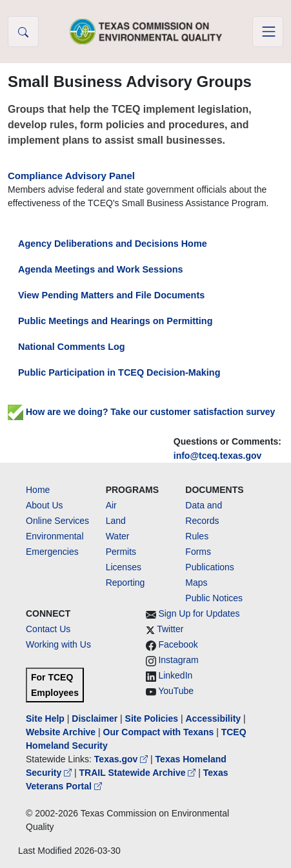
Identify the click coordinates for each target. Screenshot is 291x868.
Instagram (178, 660)
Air (111, 505)
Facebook (178, 644)
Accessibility (214, 719)
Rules (197, 536)
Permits (121, 552)
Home (38, 490)
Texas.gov (122, 759)
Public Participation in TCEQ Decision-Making (119, 372)
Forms (198, 552)
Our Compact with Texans (159, 732)
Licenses (124, 567)
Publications (210, 567)
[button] (23, 32)
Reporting (125, 583)
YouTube (176, 691)
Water (118, 536)
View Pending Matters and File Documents (111, 295)
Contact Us (48, 629)
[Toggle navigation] (268, 32)
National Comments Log (72, 347)
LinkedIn (175, 675)
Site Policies (152, 719)
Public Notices (214, 598)
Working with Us (58, 644)
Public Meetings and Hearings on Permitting (115, 321)
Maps (196, 583)
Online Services (57, 521)
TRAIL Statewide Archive (139, 773)
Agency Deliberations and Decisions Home (113, 244)
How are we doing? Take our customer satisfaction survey (141, 412)
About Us (45, 505)
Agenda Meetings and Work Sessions (101, 269)
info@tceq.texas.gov (218, 456)
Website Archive (61, 732)
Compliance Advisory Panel (71, 176)
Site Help (45, 719)
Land (116, 521)
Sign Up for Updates (199, 613)
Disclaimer (95, 719)
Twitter (170, 629)
